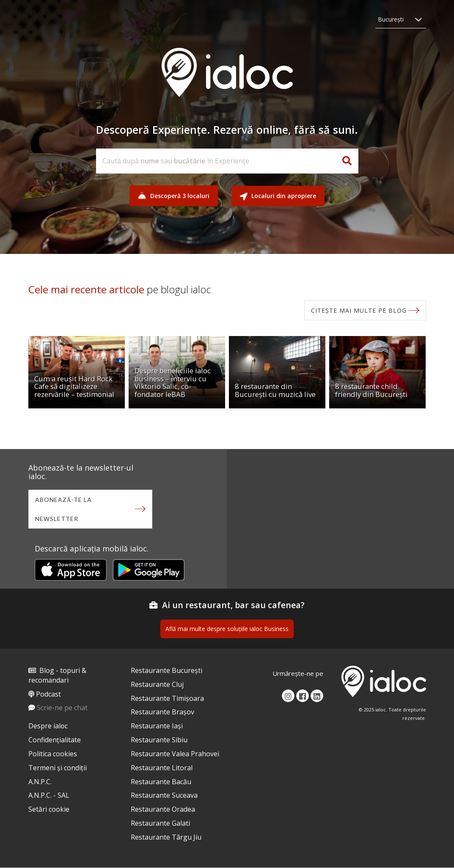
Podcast (48, 694)
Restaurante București (166, 670)
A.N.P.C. (40, 782)
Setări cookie (49, 809)
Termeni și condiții (58, 768)
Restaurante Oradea (163, 809)
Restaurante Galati (160, 823)
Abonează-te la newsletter (63, 509)
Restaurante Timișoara (167, 698)
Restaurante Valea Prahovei (175, 754)
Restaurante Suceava (164, 795)
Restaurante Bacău (161, 782)
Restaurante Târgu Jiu (166, 837)
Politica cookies (53, 754)
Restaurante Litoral (162, 768)
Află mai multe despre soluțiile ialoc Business (227, 629)
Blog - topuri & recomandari (57, 675)
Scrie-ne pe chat (62, 708)
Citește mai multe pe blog (359, 310)
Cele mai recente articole (86, 289)
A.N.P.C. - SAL (49, 795)
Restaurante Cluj (157, 684)
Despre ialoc (48, 726)
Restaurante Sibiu (159, 740)
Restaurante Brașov (162, 712)
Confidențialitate (55, 740)
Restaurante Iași (157, 726)
